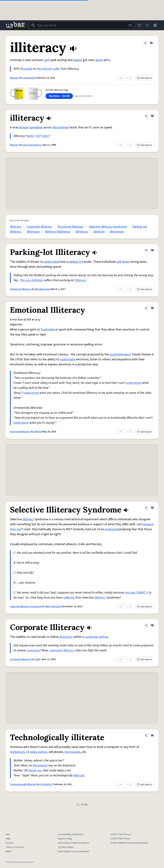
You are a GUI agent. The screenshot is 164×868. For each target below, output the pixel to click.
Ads (8, 834)
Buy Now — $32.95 (59, 96)
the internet (44, 69)
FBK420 (38, 432)
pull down (123, 262)
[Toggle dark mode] (147, 25)
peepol (78, 60)
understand (52, 262)
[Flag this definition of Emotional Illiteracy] (152, 308)
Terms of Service (15, 847)
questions (33, 650)
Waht (30, 136)
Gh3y (45, 136)
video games (38, 752)
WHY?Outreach (53, 607)
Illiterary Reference (58, 232)
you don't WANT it (137, 593)
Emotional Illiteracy (70, 227)
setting (103, 637)
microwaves (73, 752)
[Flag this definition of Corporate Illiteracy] (152, 625)
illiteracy (15, 78)
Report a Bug (65, 839)
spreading (36, 127)
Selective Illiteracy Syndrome (108, 227)
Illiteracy (28, 519)
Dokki (38, 659)
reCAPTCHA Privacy (121, 834)
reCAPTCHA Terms (120, 839)
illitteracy (82, 232)
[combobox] (82, 25)
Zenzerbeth (29, 78)
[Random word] (130, 25)
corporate (91, 637)
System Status (66, 847)
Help (8, 839)
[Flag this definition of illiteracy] (151, 43)
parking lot (76, 262)
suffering (69, 598)
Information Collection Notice (73, 843)
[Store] (139, 25)
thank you (35, 770)
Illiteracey (33, 232)
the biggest (40, 765)
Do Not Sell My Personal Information (129, 843)
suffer (56, 69)
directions (66, 637)
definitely (37, 280)
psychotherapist (120, 354)
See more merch (83, 96)
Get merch (144, 78)
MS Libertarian (43, 289)
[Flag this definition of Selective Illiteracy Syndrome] (152, 508)
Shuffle (82, 805)
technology (17, 752)
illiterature (117, 232)
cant (47, 60)
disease (24, 127)
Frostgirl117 (47, 784)
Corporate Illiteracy (39, 227)
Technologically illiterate (23, 784)
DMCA (9, 851)
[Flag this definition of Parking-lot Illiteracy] (152, 250)
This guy (25, 280)
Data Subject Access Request (74, 851)
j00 (38, 136)
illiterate (99, 232)
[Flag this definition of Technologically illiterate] (152, 735)
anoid (99, 60)
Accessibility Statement (71, 834)
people (28, 69)
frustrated (48, 330)
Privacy (10, 843)
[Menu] (155, 25)
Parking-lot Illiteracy (21, 289)
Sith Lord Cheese (32, 145)
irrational (111, 529)
